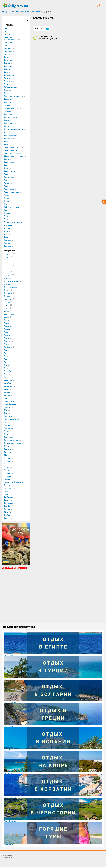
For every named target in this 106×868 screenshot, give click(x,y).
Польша (7, 425)
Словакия (8, 452)
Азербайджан (9, 260)
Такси (6, 216)
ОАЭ (5, 410)
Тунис (6, 464)
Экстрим (7, 243)
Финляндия (8, 476)
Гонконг (7, 302)
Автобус (7, 34)
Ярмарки (7, 246)
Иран (6, 332)
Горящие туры (9, 845)
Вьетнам (7, 296)
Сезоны (7, 198)
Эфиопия (7, 512)
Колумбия (8, 365)
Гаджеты (7, 78)
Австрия (7, 257)
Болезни (7, 63)
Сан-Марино (8, 437)
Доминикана (9, 314)
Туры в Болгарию (10, 703)
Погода (7, 183)
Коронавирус (9, 123)
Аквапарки (8, 42)
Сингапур (7, 449)
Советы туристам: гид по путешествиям (26, 12)
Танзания (7, 461)
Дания (6, 311)
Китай (6, 362)
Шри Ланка (8, 506)
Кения (6, 356)
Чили (6, 494)
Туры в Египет (8, 655)
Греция (6, 305)
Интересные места (11, 108)
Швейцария (8, 497)
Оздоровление (9, 162)
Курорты (7, 132)
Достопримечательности (13, 96)
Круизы (7, 126)
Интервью (8, 105)
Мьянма (7, 395)
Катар (6, 353)
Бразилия (7, 284)
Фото (6, 231)
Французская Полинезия (13, 482)
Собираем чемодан (11, 207)
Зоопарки (8, 102)
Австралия (8, 254)
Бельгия (7, 272)
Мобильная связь (11, 135)
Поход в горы (9, 189)
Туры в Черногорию (10, 821)
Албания (7, 263)
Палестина (8, 416)
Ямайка (7, 515)
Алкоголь (7, 48)
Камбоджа (8, 347)
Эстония (7, 509)
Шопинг (7, 237)
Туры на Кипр (8, 774)
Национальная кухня (12, 147)
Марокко (7, 389)
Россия (6, 431)
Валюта (7, 69)
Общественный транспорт (14, 156)
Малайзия (8, 383)
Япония (7, 518)
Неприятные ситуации (12, 153)
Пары (6, 174)
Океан (6, 165)
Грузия (6, 308)
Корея (6, 368)
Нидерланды (9, 401)
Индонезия (8, 326)
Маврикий (8, 380)
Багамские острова (11, 269)
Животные (8, 99)
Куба (6, 374)
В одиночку (8, 66)
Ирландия (8, 335)
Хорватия (7, 485)
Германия (8, 299)
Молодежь (8, 138)
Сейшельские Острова (12, 443)
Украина (7, 470)
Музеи (6, 144)
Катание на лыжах (11, 117)
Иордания (8, 329)
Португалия (8, 428)
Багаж (6, 57)
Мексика (7, 392)
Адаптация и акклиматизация (10, 38)
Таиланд (7, 458)
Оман (6, 413)
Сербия (7, 446)
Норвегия (7, 407)
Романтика (8, 195)
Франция (7, 479)
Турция (6, 467)
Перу (6, 422)
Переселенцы (9, 177)
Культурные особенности (13, 129)
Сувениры (8, 213)
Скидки (7, 204)
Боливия (7, 278)
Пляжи (6, 180)
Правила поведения (11, 192)
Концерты (8, 120)
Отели (6, 168)
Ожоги (6, 159)
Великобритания (10, 287)
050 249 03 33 (7, 858)
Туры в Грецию (9, 726)
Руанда (7, 434)
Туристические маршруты (14, 222)
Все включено (9, 75)
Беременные (9, 60)
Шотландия (8, 503)
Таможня (7, 219)
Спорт (6, 210)
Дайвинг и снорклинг (12, 87)
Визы (6, 72)
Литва (6, 377)
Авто (6, 31)
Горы (6, 84)
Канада (7, 350)
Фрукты (7, 234)
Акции (6, 45)
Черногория (8, 488)
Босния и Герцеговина (12, 281)
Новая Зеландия (10, 404)
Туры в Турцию (9, 679)
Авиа (6, 28)
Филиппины (8, 473)
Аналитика (8, 51)
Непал (6, 398)
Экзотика (7, 240)
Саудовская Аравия (11, 440)
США (6, 455)
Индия (6, 323)
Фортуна (7, 228)
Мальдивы (8, 386)
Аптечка (7, 54)
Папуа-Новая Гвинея (12, 419)
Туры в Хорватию (10, 797)
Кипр (6, 359)
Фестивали (8, 225)
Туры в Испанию (9, 750)
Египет (6, 317)
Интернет (7, 111)
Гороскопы (8, 81)
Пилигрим (5, 12)
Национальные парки (12, 150)
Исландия (8, 338)
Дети (6, 93)
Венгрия (7, 290)
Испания (7, 341)
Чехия (6, 491)
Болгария (7, 275)
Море (6, 141)
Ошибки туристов (11, 171)
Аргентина (8, 266)
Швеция (7, 500)
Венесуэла (8, 293)
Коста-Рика (8, 371)
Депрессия (8, 90)
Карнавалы (8, 114)
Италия (7, 344)
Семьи (6, 201)
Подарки (7, 186)
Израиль (7, 320)
